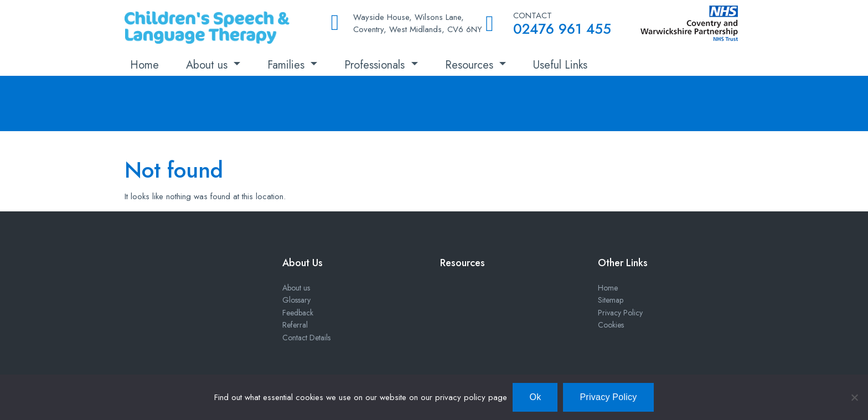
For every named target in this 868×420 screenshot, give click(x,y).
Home (144, 65)
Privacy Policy (620, 313)
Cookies (611, 325)
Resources (471, 65)
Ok (535, 397)
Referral (295, 325)
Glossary (296, 300)
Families (288, 65)
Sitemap (611, 300)
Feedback (298, 313)
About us (208, 65)
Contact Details (306, 338)
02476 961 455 (562, 29)
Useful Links (560, 65)
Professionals (376, 65)
